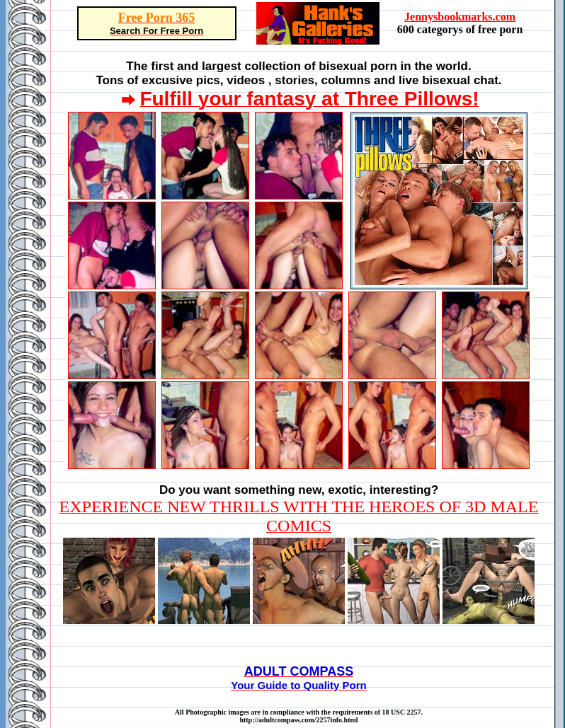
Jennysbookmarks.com (460, 17)
